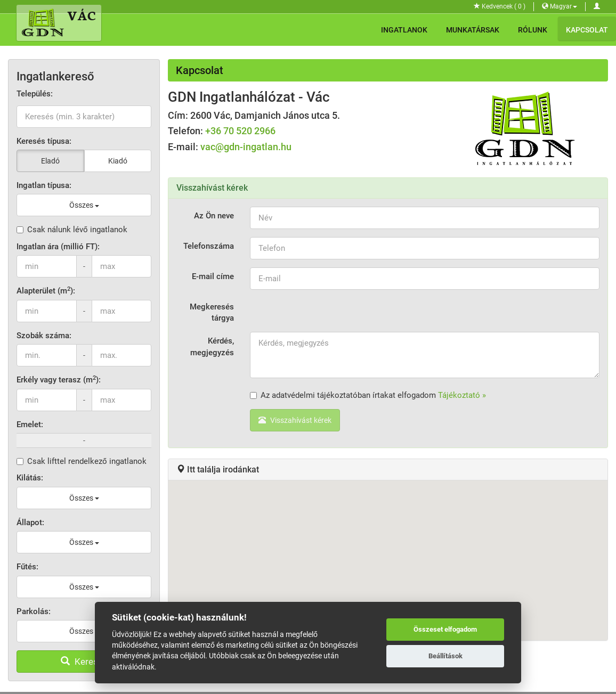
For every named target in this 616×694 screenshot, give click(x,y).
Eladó (50, 161)
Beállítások (445, 656)
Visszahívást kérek (295, 420)
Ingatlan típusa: (44, 185)
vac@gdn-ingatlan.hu (246, 147)
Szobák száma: (44, 336)
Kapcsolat (587, 30)
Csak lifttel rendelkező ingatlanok (82, 461)
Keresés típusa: (44, 141)
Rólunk (533, 30)
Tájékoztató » (462, 395)
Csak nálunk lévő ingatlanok (72, 230)
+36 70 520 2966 (240, 131)
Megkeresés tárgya (212, 312)
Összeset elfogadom (445, 629)
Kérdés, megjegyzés (212, 346)
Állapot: (30, 522)
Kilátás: (30, 478)
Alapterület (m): (46, 291)
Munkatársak (473, 30)
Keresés (84, 662)
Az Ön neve (214, 216)
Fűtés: (27, 567)
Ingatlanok (404, 30)
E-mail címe (213, 276)
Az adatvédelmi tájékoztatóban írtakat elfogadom (368, 395)
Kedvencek (500, 6)
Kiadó (118, 161)
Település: (35, 94)
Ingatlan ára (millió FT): (58, 247)
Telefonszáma (209, 246)
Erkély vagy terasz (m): (59, 379)
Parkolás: (34, 611)
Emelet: (30, 424)
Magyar (560, 6)
